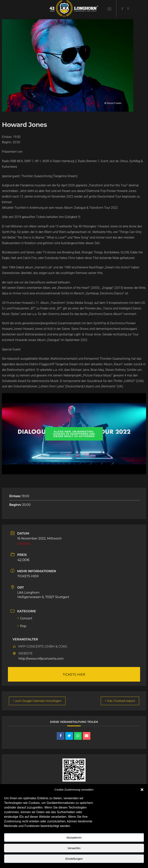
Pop (22, 626)
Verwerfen (74, 848)
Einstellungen (74, 859)
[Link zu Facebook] (122, 9)
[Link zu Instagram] (128, 9)
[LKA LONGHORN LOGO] (74, 9)
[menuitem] (109, 9)
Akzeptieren (74, 837)
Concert (25, 618)
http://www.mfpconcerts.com (41, 659)
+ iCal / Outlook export (118, 701)
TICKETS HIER (28, 576)
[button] (142, 790)
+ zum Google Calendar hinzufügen (40, 701)
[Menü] (109, 9)
